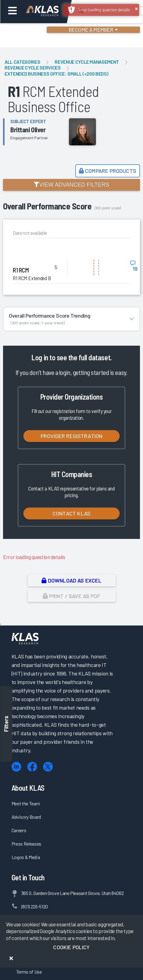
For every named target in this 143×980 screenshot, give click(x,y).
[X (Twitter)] (48, 767)
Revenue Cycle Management (87, 62)
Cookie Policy (71, 947)
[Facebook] (32, 767)
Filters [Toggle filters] (6, 724)
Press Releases (26, 844)
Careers (19, 830)
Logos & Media (26, 857)
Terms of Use (29, 972)
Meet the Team (26, 803)
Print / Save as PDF (71, 596)
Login (31, 30)
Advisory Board (26, 817)
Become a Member (91, 30)
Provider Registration (72, 436)
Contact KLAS (71, 513)
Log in (40, 357)
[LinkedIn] (16, 767)
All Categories (22, 62)
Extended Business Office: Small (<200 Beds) (56, 74)
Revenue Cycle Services (33, 68)
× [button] (136, 8)
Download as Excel (71, 580)
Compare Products (108, 171)
